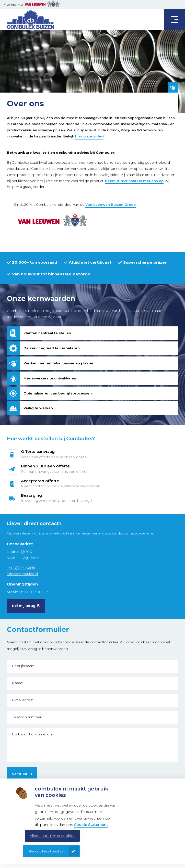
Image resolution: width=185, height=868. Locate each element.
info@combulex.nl (22, 574)
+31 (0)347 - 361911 (21, 568)
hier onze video (89, 136)
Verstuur (20, 774)
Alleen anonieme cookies (52, 836)
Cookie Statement (91, 825)
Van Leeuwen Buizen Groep (111, 205)
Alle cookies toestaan (47, 851)
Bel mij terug (24, 606)
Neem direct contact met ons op (134, 181)
